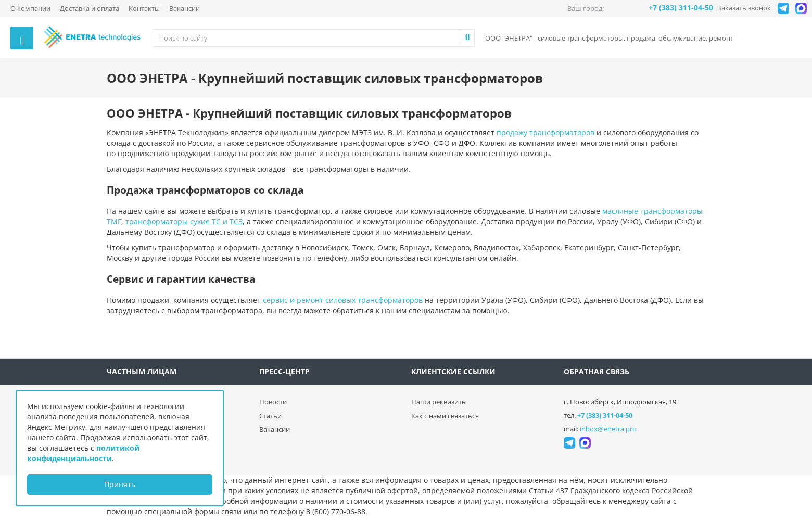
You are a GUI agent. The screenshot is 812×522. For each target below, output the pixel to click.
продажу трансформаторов (545, 132)
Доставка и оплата (90, 8)
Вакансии (185, 8)
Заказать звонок (744, 8)
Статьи (270, 416)
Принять (120, 484)
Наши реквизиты (439, 402)
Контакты (144, 8)
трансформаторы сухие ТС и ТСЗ (184, 221)
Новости (273, 402)
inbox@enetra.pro (608, 429)
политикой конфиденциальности (83, 453)
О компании (30, 8)
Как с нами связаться (445, 416)
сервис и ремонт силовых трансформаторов (343, 300)
